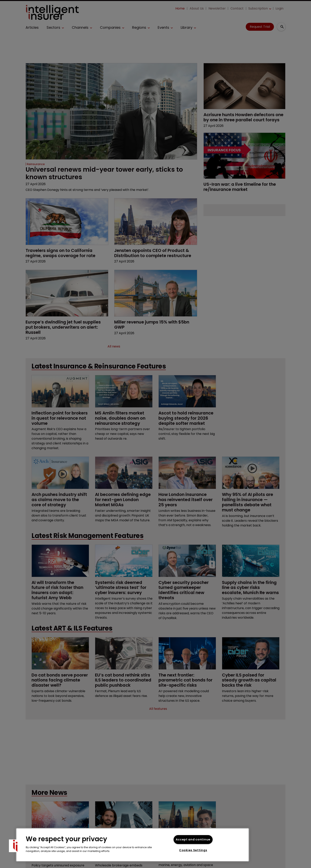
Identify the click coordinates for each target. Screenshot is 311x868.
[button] (15, 846)
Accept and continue (193, 839)
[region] (132, 845)
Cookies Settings (193, 850)
